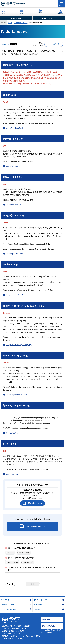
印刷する (56, 44)
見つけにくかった (27, 562)
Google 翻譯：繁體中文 (14, 205)
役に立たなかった (24, 552)
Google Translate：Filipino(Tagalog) (18, 345)
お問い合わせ (38, 609)
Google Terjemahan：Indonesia (17, 395)
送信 (33, 584)
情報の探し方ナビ (49, 18)
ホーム (10, 23)
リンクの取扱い (39, 604)
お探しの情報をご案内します (35, 526)
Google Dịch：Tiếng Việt (14, 254)
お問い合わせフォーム (34, 503)
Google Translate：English (15, 128)
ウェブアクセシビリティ (9, 609)
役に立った (10, 552)
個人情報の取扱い (7, 604)
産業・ (40, 14)
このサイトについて (21, 23)
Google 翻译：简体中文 (14, 166)
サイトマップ (5, 600)
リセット (10, 584)
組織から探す (17, 18)
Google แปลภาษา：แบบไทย (15, 295)
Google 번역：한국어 (13, 474)
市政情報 (60, 14)
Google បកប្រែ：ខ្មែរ (12, 433)
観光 (21, 14)
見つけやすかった (12, 562)
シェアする (6, 45)
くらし (4, 14)
